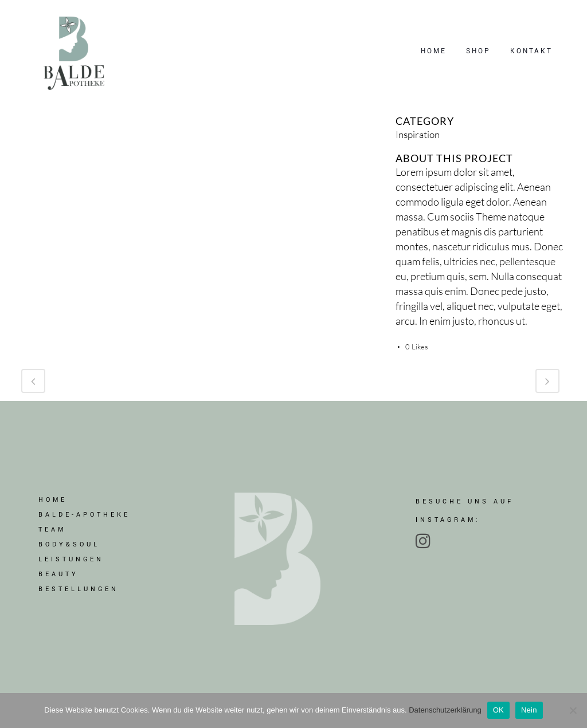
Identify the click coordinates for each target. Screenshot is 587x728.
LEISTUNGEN (71, 560)
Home (53, 501)
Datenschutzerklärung (445, 710)
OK (498, 710)
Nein (529, 710)
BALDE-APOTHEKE (84, 516)
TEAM (52, 531)
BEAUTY (58, 575)
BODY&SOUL (69, 546)
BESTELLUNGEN (79, 590)
